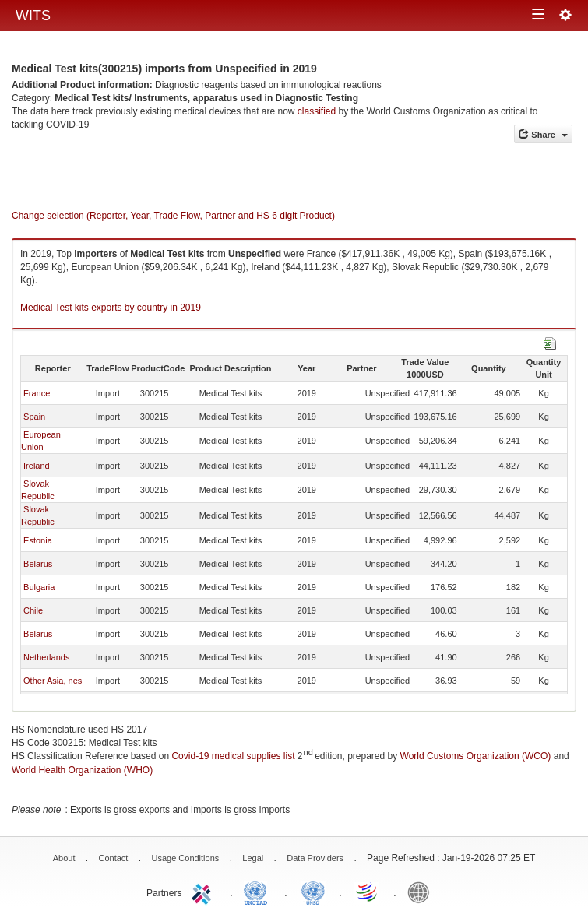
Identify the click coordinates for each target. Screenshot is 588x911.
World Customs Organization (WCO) (476, 756)
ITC (204, 892)
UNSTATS (313, 892)
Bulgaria (39, 587)
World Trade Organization (368, 892)
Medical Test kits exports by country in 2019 (111, 308)
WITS (33, 16)
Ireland (37, 466)
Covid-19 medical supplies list (233, 756)
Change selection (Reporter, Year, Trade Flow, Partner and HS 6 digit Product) (173, 216)
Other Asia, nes (53, 681)
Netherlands (46, 657)
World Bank (422, 892)
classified (317, 111)
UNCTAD (259, 892)
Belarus (38, 564)
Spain (34, 417)
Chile (33, 610)
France (37, 393)
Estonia (38, 540)
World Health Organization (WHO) (82, 770)
